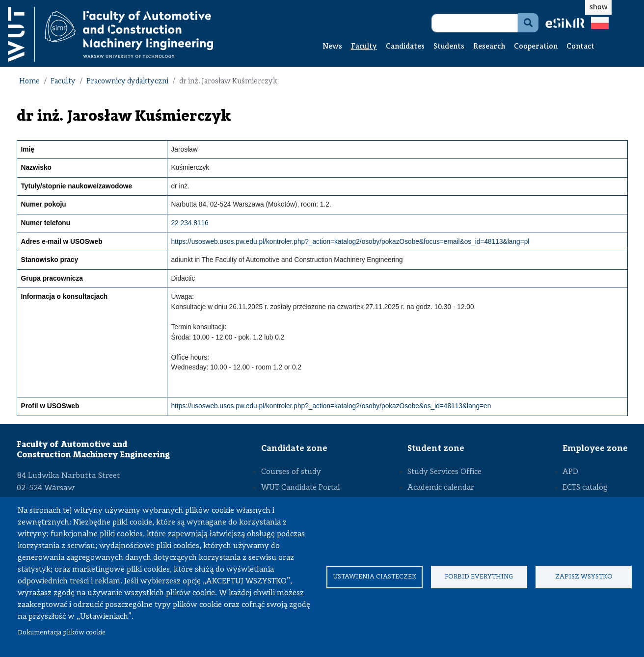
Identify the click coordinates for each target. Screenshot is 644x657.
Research (489, 47)
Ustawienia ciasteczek (375, 577)
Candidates (405, 47)
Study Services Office (444, 472)
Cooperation (536, 47)
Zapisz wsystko (584, 577)
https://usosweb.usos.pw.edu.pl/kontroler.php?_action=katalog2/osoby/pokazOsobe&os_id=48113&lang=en (331, 406)
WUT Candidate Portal (301, 488)
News (332, 47)
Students (449, 47)
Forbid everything (479, 577)
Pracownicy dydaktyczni (127, 82)
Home (29, 82)
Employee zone (595, 448)
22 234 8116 (190, 223)
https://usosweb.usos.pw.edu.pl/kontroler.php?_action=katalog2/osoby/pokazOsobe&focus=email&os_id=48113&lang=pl (350, 242)
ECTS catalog (585, 488)
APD (570, 472)
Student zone (436, 448)
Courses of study (291, 472)
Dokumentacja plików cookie (62, 633)
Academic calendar (441, 488)
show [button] (598, 7)
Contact (580, 47)
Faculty (364, 47)
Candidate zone (294, 448)
